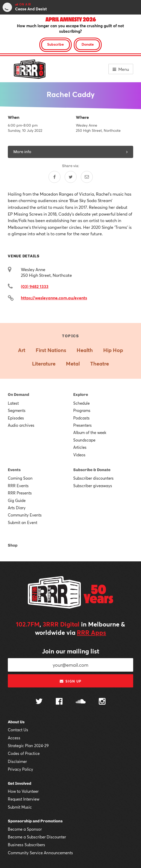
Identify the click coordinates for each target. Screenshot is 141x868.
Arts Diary (17, 508)
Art (22, 350)
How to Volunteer (23, 791)
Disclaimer (17, 761)
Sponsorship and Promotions (35, 821)
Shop (13, 545)
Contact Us (18, 730)
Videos (79, 455)
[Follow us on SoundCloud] (81, 702)
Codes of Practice (24, 753)
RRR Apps (91, 632)
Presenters (82, 425)
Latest (13, 403)
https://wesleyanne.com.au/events (54, 298)
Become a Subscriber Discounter (37, 837)
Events (14, 470)
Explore (81, 395)
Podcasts (81, 418)
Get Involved (20, 783)
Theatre (100, 364)
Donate (88, 44)
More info (70, 152)
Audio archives (21, 425)
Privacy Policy (20, 769)
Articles (80, 447)
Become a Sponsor (25, 829)
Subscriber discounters (93, 478)
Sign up (70, 681)
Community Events (25, 515)
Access (14, 738)
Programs (82, 410)
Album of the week (90, 432)
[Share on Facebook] (54, 177)
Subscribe (56, 44)
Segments (17, 410)
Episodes (16, 418)
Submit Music (20, 807)
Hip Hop (113, 350)
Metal (73, 364)
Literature (44, 364)
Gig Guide (17, 500)
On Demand (19, 395)
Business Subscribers (26, 845)
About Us (16, 722)
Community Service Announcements (40, 853)
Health (85, 350)
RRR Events (18, 486)
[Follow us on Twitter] (39, 702)
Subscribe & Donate (92, 470)
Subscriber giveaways (93, 486)
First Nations (51, 350)
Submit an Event (23, 522)
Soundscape (84, 440)
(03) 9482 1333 (35, 286)
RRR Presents (20, 493)
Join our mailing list (71, 651)
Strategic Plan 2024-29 (28, 746)
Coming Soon (20, 478)
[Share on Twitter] (71, 177)
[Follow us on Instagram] (102, 702)
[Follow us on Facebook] (59, 702)
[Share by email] (87, 177)
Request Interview (24, 799)
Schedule (81, 403)
